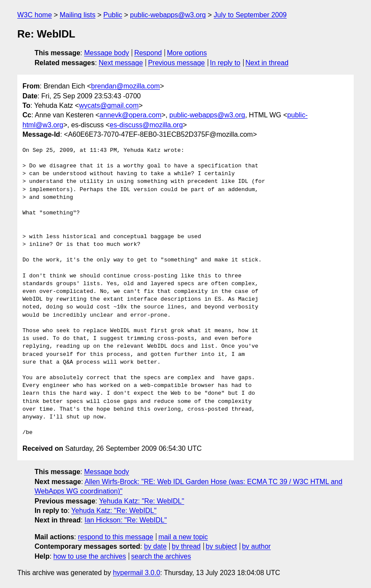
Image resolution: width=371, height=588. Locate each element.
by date (155, 546)
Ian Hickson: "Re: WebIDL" (126, 520)
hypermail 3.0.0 (136, 573)
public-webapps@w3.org (168, 15)
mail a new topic (183, 537)
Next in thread (267, 63)
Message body (107, 53)
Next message (121, 63)
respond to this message (115, 537)
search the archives (161, 556)
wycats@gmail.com (109, 105)
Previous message (177, 63)
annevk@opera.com (130, 115)
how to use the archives (90, 556)
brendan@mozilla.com (125, 86)
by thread (186, 546)
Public (113, 15)
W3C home (35, 15)
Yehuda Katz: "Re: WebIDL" (141, 501)
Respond (148, 53)
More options (187, 53)
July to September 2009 (250, 15)
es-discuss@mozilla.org (146, 125)
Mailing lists (78, 15)
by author (256, 546)
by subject (221, 546)
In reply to (225, 63)
